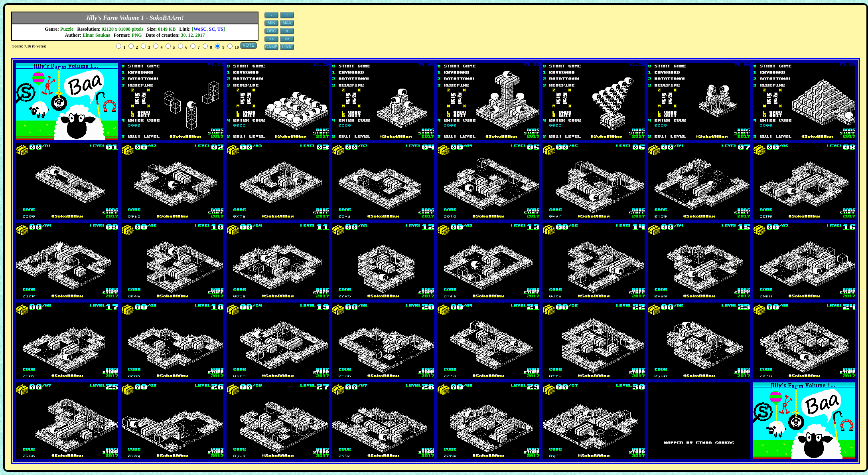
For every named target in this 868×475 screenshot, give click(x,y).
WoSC (200, 29)
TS (220, 29)
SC (212, 29)
